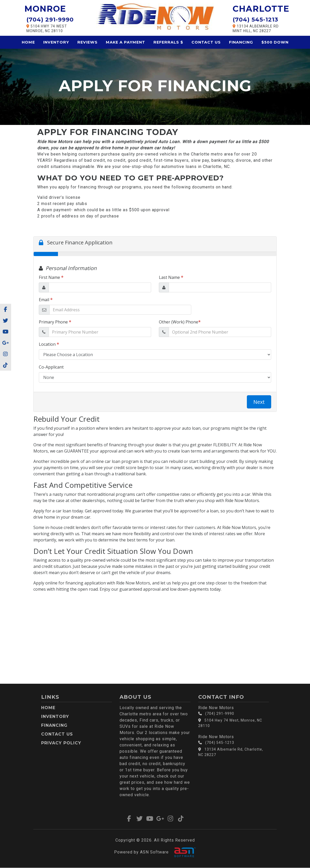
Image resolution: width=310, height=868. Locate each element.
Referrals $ (168, 42)
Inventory (56, 42)
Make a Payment (126, 42)
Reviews (87, 42)
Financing (241, 42)
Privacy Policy (61, 743)
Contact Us (206, 42)
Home (28, 42)
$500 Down (275, 42)
